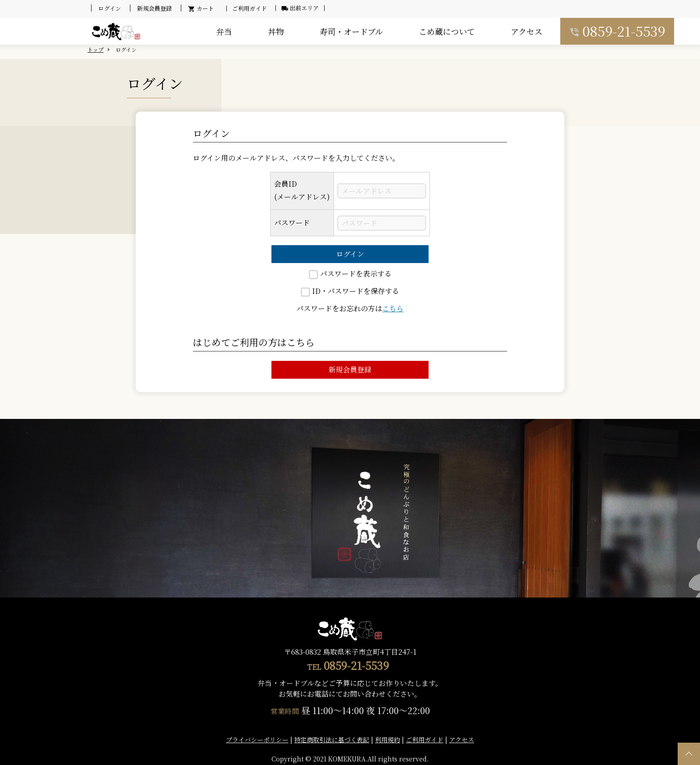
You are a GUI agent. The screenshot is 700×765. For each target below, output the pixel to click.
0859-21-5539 (624, 31)
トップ (96, 49)
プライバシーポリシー (257, 740)
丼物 (276, 31)
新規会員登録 (350, 370)
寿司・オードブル (351, 31)
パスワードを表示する (350, 274)
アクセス (527, 31)
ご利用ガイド (250, 8)
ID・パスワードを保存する (350, 291)
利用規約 (387, 740)
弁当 (224, 31)
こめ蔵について (447, 31)
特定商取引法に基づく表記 (332, 740)
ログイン (350, 254)
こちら (393, 308)
